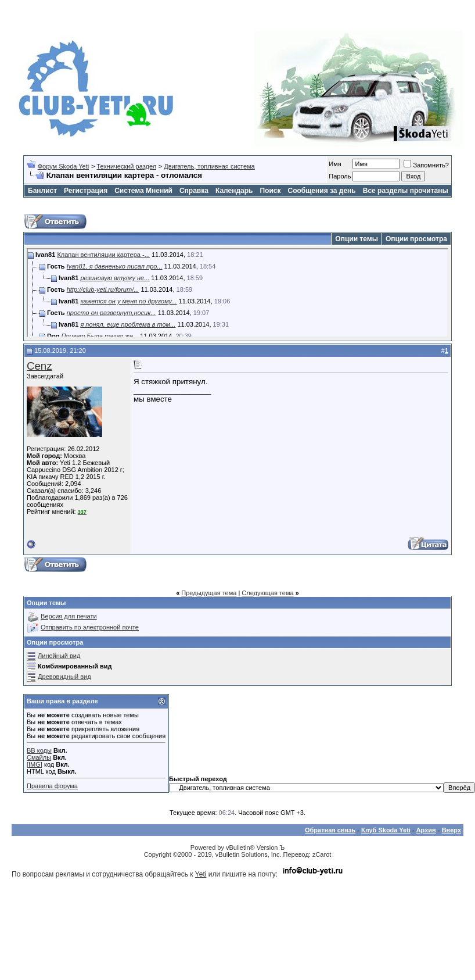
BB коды (39, 750)
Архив (426, 830)
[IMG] (35, 764)
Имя (335, 164)
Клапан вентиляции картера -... (103, 255)
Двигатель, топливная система (209, 166)
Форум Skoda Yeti (63, 166)
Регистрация (86, 191)
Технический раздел (126, 166)
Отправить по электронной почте (90, 627)
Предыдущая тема (209, 593)
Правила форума (52, 786)
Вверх (451, 830)
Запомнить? (426, 165)
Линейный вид (59, 656)
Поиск (270, 191)
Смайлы (39, 757)
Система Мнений (143, 191)
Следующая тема (267, 593)
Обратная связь (330, 830)
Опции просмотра (416, 239)
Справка (194, 191)
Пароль (340, 176)
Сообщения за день (321, 191)
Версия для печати (69, 616)
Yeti (201, 874)
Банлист (42, 191)
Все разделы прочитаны (406, 191)
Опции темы (357, 239)
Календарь (234, 191)
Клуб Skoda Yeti (386, 830)
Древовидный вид (64, 677)
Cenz (39, 366)
